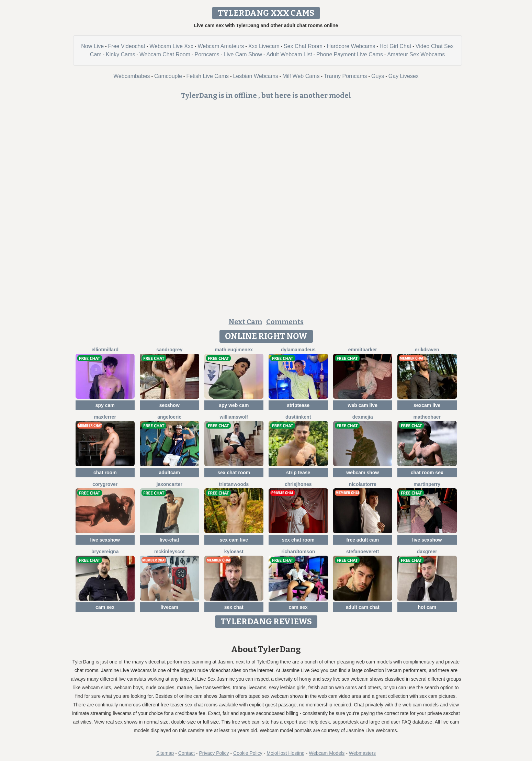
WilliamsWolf (234, 417)
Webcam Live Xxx (171, 46)
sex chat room (234, 473)
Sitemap (165, 753)
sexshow (169, 405)
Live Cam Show (243, 54)
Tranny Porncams (346, 76)
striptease (298, 405)
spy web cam (234, 405)
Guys (378, 76)
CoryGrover (105, 484)
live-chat (169, 540)
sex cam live (234, 540)
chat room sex (427, 473)
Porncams (207, 54)
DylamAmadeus (298, 350)
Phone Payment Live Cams (350, 54)
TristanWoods (234, 484)
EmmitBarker (363, 350)
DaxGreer (427, 552)
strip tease (298, 473)
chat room (105, 473)
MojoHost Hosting (286, 753)
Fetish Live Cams (207, 76)
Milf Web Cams (301, 76)
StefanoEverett (363, 552)
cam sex (105, 607)
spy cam (105, 405)
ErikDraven (427, 350)
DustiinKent (298, 417)
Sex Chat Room (303, 46)
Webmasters (362, 753)
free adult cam (363, 540)
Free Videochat (127, 46)
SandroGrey (169, 350)
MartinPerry (427, 484)
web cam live (363, 405)
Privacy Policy (214, 753)
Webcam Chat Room (165, 54)
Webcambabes (132, 76)
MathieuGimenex (234, 350)
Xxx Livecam (264, 46)
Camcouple (168, 76)
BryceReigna (105, 552)
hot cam (427, 607)
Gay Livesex (404, 76)
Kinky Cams (120, 54)
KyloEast (234, 552)
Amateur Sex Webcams (416, 54)
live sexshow (105, 540)
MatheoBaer (427, 417)
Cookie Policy (248, 753)
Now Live (92, 46)
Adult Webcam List (289, 54)
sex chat (234, 607)
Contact (186, 753)
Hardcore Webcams (351, 46)
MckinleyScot (169, 552)
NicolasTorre (363, 484)
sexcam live (427, 405)
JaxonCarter (169, 484)
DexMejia (363, 417)
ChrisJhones (298, 484)
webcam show (363, 473)
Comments (285, 322)
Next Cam (245, 322)
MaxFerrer (105, 417)
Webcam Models (327, 753)
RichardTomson (298, 552)
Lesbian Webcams (255, 76)
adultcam (169, 473)
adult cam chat (363, 607)
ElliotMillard (105, 350)
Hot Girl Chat (395, 46)
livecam (169, 607)
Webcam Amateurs (221, 46)
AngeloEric (169, 417)
